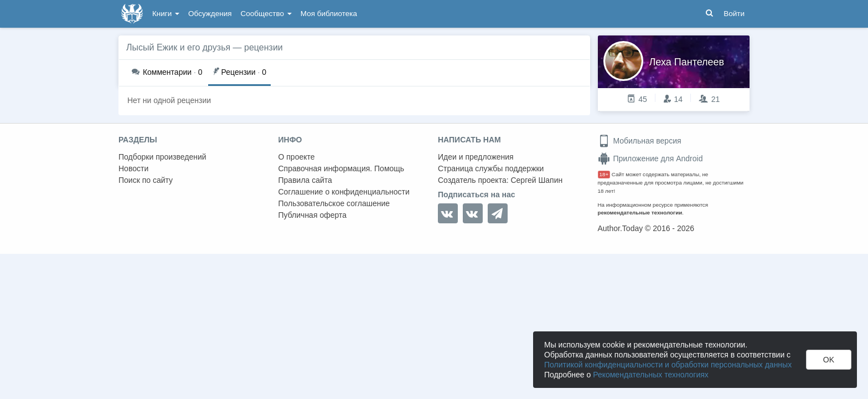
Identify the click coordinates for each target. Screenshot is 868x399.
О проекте (297, 157)
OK (829, 360)
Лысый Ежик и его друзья (178, 47)
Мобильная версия (640, 141)
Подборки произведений (162, 157)
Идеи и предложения (476, 157)
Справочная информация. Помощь (342, 168)
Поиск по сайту (146, 180)
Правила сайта (305, 180)
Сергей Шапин (536, 180)
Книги (166, 14)
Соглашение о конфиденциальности (344, 192)
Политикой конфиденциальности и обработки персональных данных (668, 365)
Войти (734, 14)
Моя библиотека (329, 14)
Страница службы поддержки (491, 168)
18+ (604, 174)
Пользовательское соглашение (334, 203)
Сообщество (266, 14)
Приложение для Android (650, 158)
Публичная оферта (313, 215)
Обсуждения (210, 14)
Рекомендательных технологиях (651, 375)
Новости (133, 168)
